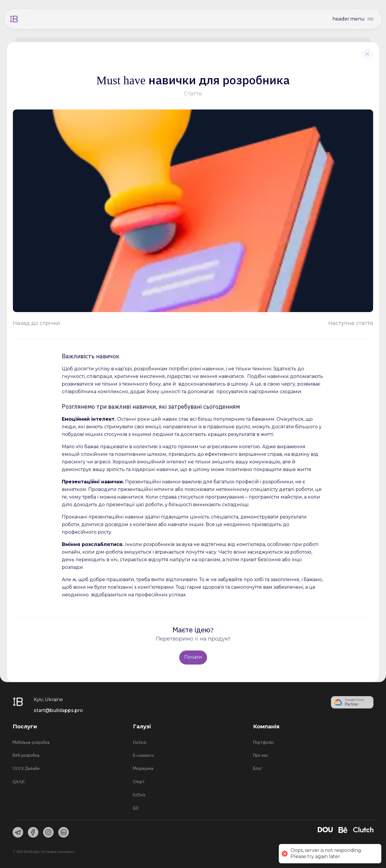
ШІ (136, 808)
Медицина (143, 769)
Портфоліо (263, 743)
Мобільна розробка (31, 743)
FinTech (140, 743)
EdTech (139, 795)
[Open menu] (354, 19)
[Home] (14, 19)
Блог (258, 769)
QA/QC (19, 782)
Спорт (139, 782)
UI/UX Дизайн (26, 769)
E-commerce (144, 755)
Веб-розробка (26, 755)
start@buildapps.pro (58, 710)
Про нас (261, 755)
